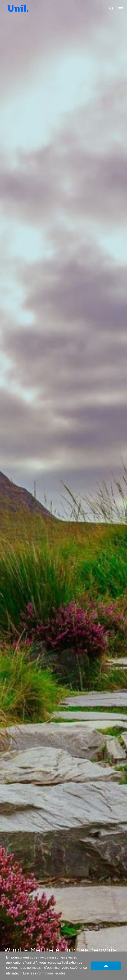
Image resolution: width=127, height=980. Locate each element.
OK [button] (106, 966)
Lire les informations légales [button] (44, 973)
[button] (111, 9)
